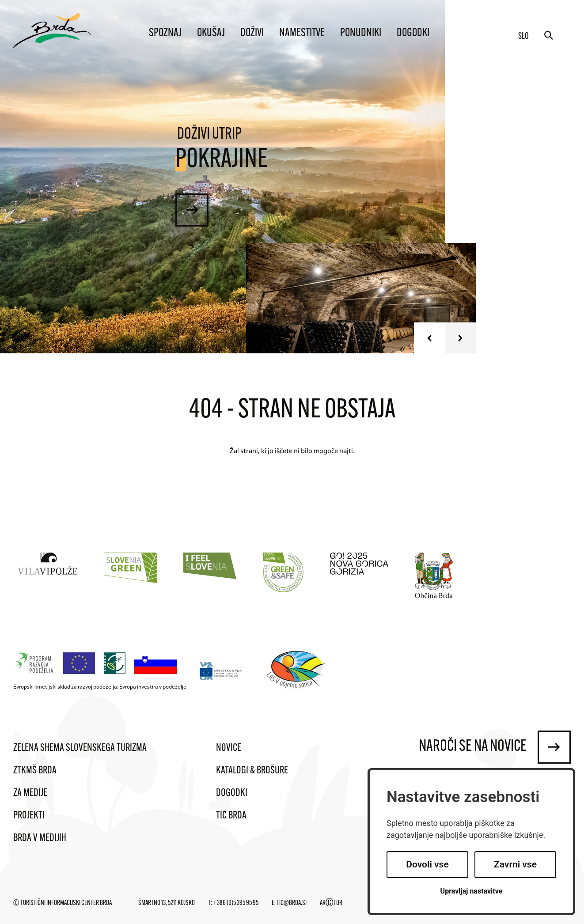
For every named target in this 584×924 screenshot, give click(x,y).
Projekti (29, 816)
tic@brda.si (292, 903)
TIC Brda (231, 816)
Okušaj (211, 33)
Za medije (30, 793)
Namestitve (302, 33)
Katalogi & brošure (252, 771)
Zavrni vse (515, 864)
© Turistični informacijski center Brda (63, 903)
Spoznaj (165, 33)
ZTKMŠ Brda (35, 771)
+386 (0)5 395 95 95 (236, 903)
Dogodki (413, 33)
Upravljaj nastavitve (472, 891)
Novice (229, 748)
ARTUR (331, 903)
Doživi (252, 33)
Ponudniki (361, 33)
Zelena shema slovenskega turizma (80, 748)
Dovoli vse (427, 864)
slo (523, 37)
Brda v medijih (40, 838)
